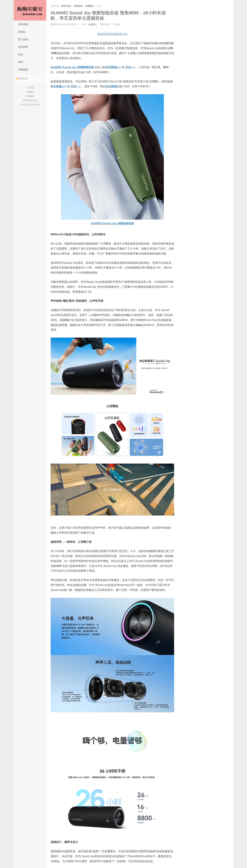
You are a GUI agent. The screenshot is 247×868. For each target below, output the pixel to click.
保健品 (22, 32)
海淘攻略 (23, 24)
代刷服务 (30, 96)
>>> (131, 67)
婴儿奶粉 (23, 39)
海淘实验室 (30, 10)
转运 (21, 54)
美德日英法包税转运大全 (112, 34)
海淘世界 (23, 47)
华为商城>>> (113, 67)
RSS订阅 (22, 79)
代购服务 (23, 69)
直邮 (21, 62)
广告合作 (30, 88)
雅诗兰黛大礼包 (30, 100)
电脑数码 (90, 6)
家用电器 (78, 6)
